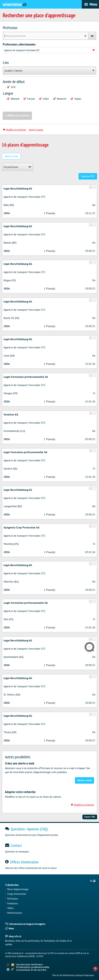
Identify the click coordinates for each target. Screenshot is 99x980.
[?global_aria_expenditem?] (91, 187)
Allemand (13, 99)
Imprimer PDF (88, 176)
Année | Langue (36, 130)
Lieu (6, 62)
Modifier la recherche (14, 130)
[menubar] (90, 4)
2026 (11, 87)
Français (29, 99)
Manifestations (15, 913)
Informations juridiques (74, 975)
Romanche (60, 99)
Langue (8, 93)
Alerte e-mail (11, 156)
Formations (13, 903)
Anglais (76, 99)
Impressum (89, 975)
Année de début (14, 82)
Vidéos (10, 908)
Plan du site (57, 975)
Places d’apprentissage (18, 889)
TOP (95, 969)
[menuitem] (93, 881)
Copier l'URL (90, 817)
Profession (10, 28)
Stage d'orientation (17, 894)
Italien (44, 99)
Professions (13, 899)
